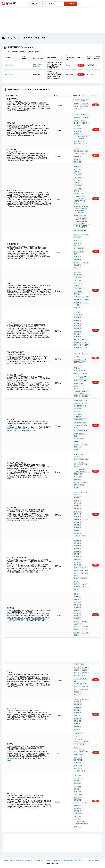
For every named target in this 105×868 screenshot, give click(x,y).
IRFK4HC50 (78, 318)
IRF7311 (77, 254)
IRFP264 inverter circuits (81, 212)
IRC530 (86, 742)
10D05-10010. (31, 430)
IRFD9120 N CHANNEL (81, 396)
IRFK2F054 (77, 169)
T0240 (84, 536)
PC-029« (77, 357)
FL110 (84, 676)
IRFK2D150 (33, 520)
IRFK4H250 (77, 300)
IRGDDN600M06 (79, 249)
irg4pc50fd (78, 760)
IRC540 (83, 745)
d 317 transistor (80, 362)
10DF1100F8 (78, 414)
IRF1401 (77, 444)
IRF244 (76, 389)
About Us (98, 860)
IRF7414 (77, 204)
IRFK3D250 (77, 616)
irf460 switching (80, 381)
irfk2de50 (77, 511)
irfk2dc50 (78, 509)
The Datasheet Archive (9, 4)
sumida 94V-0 (79, 194)
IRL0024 (76, 436)
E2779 (86, 342)
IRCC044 (77, 667)
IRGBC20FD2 (78, 477)
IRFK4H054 (31, 570)
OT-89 (45, 678)
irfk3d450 (77, 342)
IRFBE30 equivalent (81, 460)
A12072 (86, 345)
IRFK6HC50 (78, 334)
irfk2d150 (77, 498)
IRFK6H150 (77, 323)
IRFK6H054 (77, 260)
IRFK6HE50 (78, 337)
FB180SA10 (78, 742)
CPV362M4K (78, 188)
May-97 (9, 477)
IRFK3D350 (77, 619)
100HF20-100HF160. (14, 429)
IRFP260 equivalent (81, 573)
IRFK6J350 (77, 308)
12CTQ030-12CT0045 (81, 431)
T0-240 (76, 120)
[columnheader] (13, 58)
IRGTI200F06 (78, 768)
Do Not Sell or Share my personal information (51, 860)
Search (70, 4)
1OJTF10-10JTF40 (80, 422)
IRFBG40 (85, 621)
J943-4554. (77, 129)
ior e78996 (84, 106)
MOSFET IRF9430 (79, 201)
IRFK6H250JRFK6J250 (81, 151)
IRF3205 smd (78, 474)
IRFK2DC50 (11, 621)
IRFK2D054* (78, 272)
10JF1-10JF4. (78, 417)
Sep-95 (84, 454)
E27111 (35, 105)
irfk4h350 (77, 811)
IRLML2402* (84, 235)
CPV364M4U (78, 177)
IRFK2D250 (27, 619)
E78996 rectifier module (81, 138)
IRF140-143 (78, 447)
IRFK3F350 (77, 729)
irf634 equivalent (80, 579)
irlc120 (84, 630)
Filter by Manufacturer (16, 52)
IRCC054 (77, 676)
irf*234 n (77, 587)
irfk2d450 (77, 506)
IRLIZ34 (85, 771)
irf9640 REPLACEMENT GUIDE (81, 463)
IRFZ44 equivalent (80, 568)
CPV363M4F (78, 183)
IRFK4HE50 (78, 320)
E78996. (28, 110)
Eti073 (9, 515)
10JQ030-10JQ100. (80, 420)
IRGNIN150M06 (79, 485)
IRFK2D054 (77, 166)
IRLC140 (77, 627)
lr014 (76, 681)
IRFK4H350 (77, 302)
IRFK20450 (44, 719)
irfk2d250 (77, 500)
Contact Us (89, 860)
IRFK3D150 (77, 345)
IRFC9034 (85, 632)
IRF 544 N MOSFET (80, 230)
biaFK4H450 (78, 315)
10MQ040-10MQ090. (80, 425)
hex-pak (77, 340)
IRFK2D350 (36, 619)
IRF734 (76, 747)
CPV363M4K (78, 191)
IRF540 (76, 581)
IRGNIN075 (77, 257)
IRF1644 (77, 428)
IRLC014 (77, 632)
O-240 (76, 106)
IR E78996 (77, 141)
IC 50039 (77, 305)
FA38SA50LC (78, 734)
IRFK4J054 (77, 560)
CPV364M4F (78, 186)
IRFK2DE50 (19, 621)
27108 (87, 297)
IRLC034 (77, 635)
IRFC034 (77, 590)
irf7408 (83, 678)
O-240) (84, 354)
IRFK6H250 (85, 101)
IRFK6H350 (77, 329)
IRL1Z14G (77, 687)
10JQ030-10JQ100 (80, 433)
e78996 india (78, 134)
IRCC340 (77, 673)
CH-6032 (77, 123)
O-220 (76, 745)
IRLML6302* (78, 243)
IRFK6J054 (77, 792)
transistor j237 (80, 359)
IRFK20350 (36, 719)
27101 (86, 302)
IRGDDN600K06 (79, 251)
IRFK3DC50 (78, 533)
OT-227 (76, 736)
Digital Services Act (76, 860)
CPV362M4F (78, 180)
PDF (81, 65)
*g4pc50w (77, 763)
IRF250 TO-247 (79, 386)
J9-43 (85, 144)
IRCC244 (85, 670)
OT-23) (76, 235)
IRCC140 (85, 667)
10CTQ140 (18, 430)
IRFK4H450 (77, 348)
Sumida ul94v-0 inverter (81, 227)
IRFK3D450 (77, 480)
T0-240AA (77, 368)
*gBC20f (77, 771)
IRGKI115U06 (78, 766)
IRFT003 (77, 450)
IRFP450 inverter (80, 215)
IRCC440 (85, 673)
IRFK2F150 (77, 800)
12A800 (86, 300)
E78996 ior (78, 109)
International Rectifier (38, 65)
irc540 (76, 488)
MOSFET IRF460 (79, 624)
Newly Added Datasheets (13, 860)
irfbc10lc (77, 695)
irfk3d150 (77, 514)
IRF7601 (77, 262)
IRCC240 (77, 670)
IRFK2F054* (78, 275)
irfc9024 (85, 627)
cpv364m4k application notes (81, 823)
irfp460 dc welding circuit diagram (81, 207)
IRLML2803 (78, 238)
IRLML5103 (78, 240)
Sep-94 (76, 457)
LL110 (76, 678)
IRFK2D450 (44, 619)
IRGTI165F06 (78, 757)
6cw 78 (84, 444)
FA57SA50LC (78, 739)
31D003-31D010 (79, 439)
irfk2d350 (77, 503)
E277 (85, 348)
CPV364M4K (78, 814)
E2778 (84, 340)
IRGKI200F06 (78, 467)
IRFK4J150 (77, 562)
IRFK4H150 (43, 570)
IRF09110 (77, 373)
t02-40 (86, 520)
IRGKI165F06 (78, 246)
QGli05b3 (10, 332)
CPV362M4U (78, 172)
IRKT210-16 (78, 442)
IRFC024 (85, 687)
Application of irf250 (81, 392)
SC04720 (77, 354)
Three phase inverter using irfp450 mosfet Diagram (81, 221)
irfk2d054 (84, 492)
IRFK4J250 (77, 565)
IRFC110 (77, 576)
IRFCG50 (86, 587)
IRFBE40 (77, 621)
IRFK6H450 (77, 331)
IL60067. (85, 123)
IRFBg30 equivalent (81, 482)
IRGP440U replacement (81, 470)
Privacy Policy (29, 860)
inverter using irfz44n (81, 197)
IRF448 (85, 373)
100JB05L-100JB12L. (30, 429)
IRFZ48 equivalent (80, 584)
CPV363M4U (78, 175)
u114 (85, 141)
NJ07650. (77, 126)
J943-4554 (77, 131)
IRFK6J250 (26, 107)
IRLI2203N (85, 262)
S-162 (83, 120)
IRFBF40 (77, 630)
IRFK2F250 (77, 826)
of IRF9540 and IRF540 (81, 377)
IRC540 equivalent (80, 684)
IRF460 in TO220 (79, 371)
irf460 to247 (78, 383)
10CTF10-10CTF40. (80, 406)
